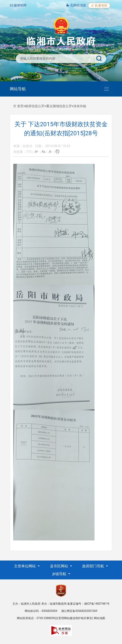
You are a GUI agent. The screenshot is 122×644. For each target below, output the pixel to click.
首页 (20, 106)
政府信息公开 (35, 106)
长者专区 (99, 6)
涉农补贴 (80, 106)
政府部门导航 (94, 566)
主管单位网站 (25, 566)
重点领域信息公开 (59, 106)
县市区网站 (59, 566)
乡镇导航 (59, 574)
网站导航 (18, 89)
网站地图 (100, 618)
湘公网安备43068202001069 (79, 611)
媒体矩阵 (18, 5)
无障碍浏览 (76, 5)
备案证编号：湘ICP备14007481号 (88, 604)
